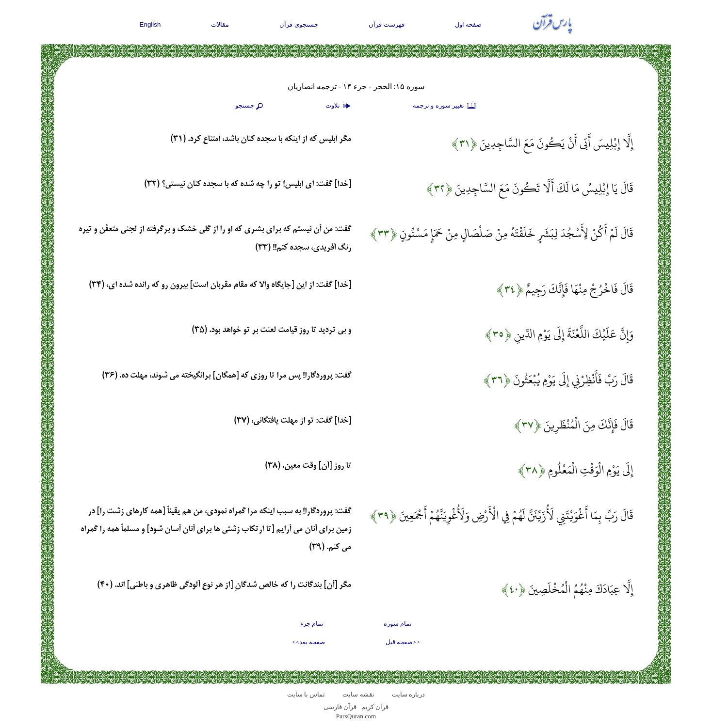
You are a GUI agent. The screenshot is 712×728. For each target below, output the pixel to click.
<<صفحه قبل (403, 642)
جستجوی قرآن (299, 24)
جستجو (250, 106)
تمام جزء (312, 624)
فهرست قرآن (387, 24)
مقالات (220, 24)
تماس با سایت (306, 694)
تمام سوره (398, 624)
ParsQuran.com (356, 716)
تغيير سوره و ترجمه (445, 106)
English (150, 24)
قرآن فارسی (340, 707)
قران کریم (375, 707)
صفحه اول (469, 24)
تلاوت (339, 106)
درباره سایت (408, 694)
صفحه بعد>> (308, 642)
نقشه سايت (358, 694)
